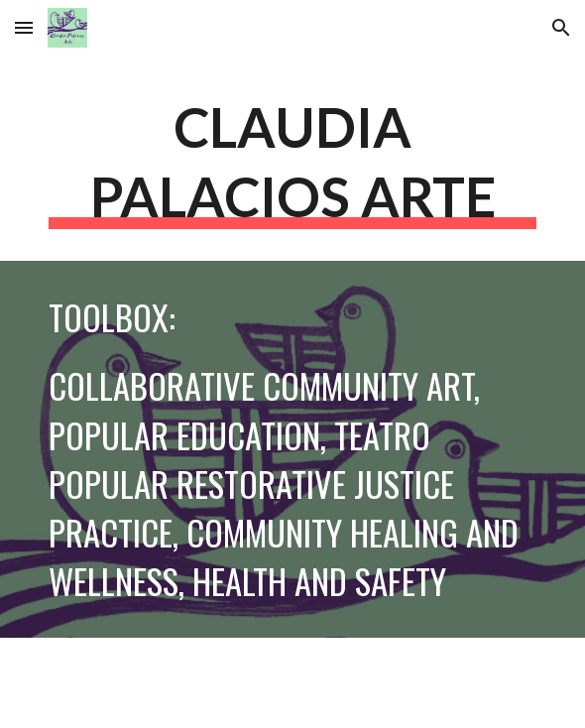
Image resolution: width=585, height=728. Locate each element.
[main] (292, 160)
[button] (24, 27)
